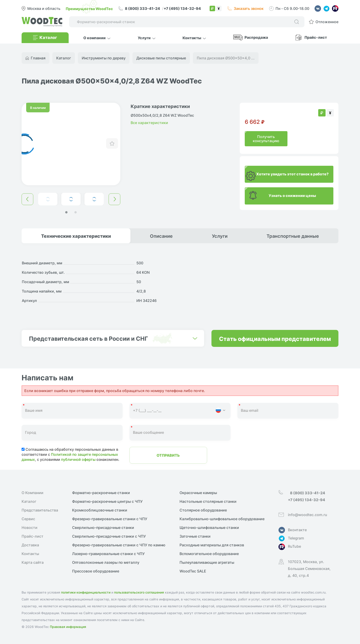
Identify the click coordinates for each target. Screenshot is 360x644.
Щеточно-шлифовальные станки (209, 528)
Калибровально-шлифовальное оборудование (222, 519)
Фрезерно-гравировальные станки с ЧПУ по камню (119, 545)
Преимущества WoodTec (89, 8)
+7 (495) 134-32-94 (182, 8)
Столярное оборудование (203, 510)
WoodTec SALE (193, 571)
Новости (30, 528)
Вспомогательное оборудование (209, 554)
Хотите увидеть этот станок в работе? (292, 174)
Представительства (40, 510)
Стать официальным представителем (275, 338)
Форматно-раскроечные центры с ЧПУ (107, 501)
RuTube (294, 546)
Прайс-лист (316, 37)
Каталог (29, 501)
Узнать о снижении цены (292, 195)
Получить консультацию (266, 139)
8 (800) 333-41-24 (143, 8)
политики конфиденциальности (86, 592)
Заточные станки (195, 536)
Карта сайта (33, 562)
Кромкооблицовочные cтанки (100, 510)
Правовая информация (68, 627)
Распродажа (256, 37)
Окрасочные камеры (198, 493)
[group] (71, 144)
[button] (66, 212)
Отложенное (327, 22)
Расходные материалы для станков (212, 545)
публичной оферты (78, 459)
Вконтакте (297, 530)
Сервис (28, 519)
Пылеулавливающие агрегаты (207, 562)
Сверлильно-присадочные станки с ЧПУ (109, 536)
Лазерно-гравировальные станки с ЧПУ (108, 554)
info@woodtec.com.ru (308, 515)
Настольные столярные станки (208, 501)
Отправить (168, 455)
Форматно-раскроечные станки (101, 493)
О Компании (32, 493)
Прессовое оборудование (96, 571)
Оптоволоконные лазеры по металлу (106, 562)
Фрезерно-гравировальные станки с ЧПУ (110, 519)
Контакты (30, 554)
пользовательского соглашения (139, 592)
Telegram (296, 538)
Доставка (30, 545)
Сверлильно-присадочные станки (103, 528)
